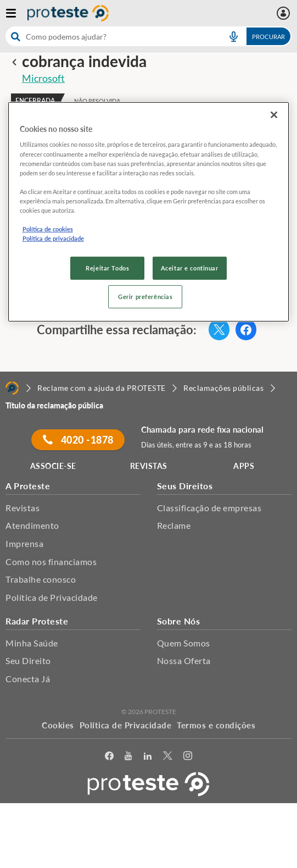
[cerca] (111, 36)
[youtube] (128, 756)
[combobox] (148, 36)
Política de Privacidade (52, 597)
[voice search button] (233, 36)
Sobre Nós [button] (179, 621)
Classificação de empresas (209, 508)
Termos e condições (216, 725)
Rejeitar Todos (107, 268)
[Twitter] (168, 756)
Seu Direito (28, 660)
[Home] (12, 388)
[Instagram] (188, 756)
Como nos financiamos (51, 562)
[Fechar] (274, 115)
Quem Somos (184, 643)
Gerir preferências (145, 297)
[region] (149, 212)
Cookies (58, 725)
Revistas (23, 508)
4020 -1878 (78, 440)
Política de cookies (48, 229)
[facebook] (110, 756)
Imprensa (24, 543)
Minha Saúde (32, 643)
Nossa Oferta (184, 660)
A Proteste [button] (28, 486)
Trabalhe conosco (41, 579)
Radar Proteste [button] (37, 621)
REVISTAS (149, 466)
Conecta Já (28, 679)
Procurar (268, 37)
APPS (244, 466)
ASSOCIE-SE (53, 466)
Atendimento (32, 525)
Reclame (174, 525)
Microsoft (43, 78)
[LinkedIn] (148, 756)
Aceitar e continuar (190, 268)
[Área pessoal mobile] (285, 13)
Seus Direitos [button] (185, 486)
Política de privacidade (53, 238)
